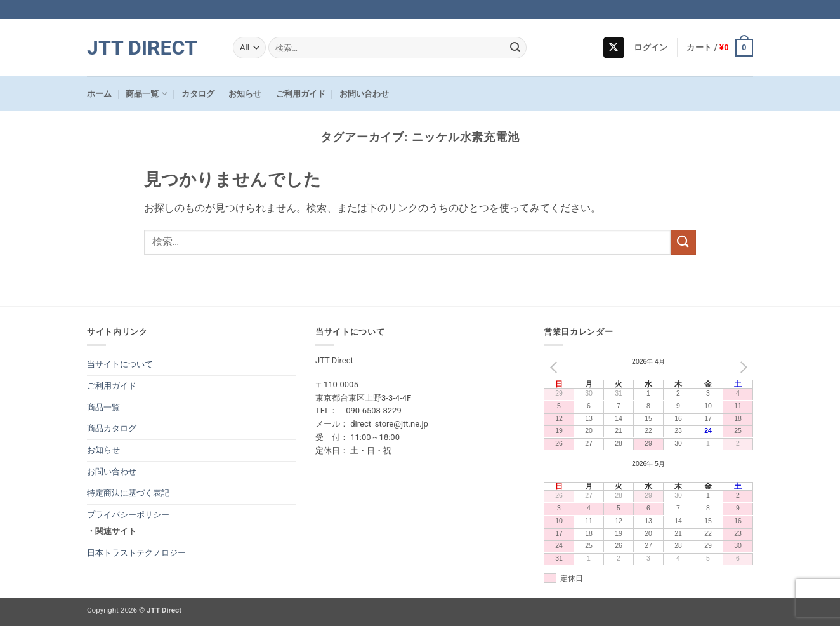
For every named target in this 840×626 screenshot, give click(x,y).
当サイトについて (120, 364)
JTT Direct (142, 48)
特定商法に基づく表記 (128, 493)
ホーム (99, 94)
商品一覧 (146, 94)
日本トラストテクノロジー (136, 553)
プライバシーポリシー (128, 515)
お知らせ (245, 94)
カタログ (198, 94)
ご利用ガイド (301, 94)
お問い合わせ (364, 94)
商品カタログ (112, 428)
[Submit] (515, 48)
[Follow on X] (614, 48)
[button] (651, 48)
